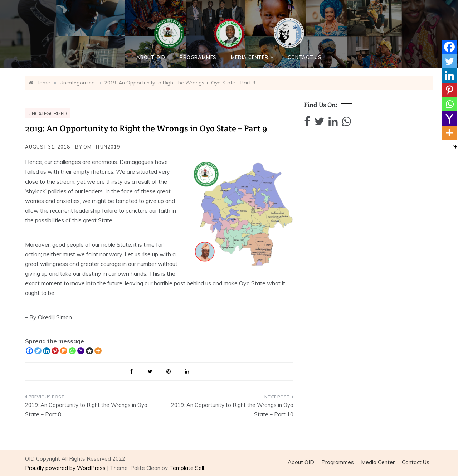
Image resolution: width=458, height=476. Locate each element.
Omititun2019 (102, 147)
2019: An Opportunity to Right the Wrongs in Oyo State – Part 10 (232, 410)
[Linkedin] (47, 351)
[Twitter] (38, 351)
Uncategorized (48, 113)
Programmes (198, 57)
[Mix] (64, 351)
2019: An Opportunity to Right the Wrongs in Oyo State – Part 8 (86, 410)
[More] (98, 351)
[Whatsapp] (72, 351)
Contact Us (305, 57)
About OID (151, 57)
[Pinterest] (55, 351)
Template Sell (187, 468)
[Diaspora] (89, 351)
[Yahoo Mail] (81, 351)
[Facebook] (29, 351)
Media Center (252, 57)
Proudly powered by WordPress (66, 468)
